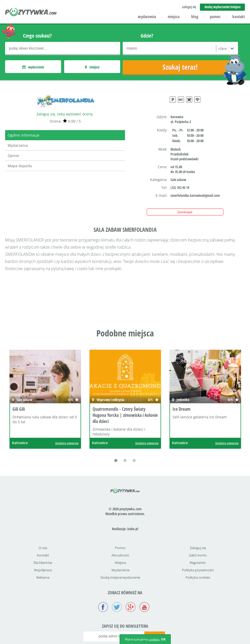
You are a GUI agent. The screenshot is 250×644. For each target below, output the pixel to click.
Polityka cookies (198, 577)
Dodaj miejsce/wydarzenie (120, 577)
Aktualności (120, 555)
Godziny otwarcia (67, 443)
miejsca (174, 17)
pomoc (215, 17)
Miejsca (120, 563)
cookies (154, 639)
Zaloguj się (198, 548)
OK (163, 639)
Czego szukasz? (37, 36)
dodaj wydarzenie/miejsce (223, 7)
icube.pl (133, 529)
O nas (43, 548)
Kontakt (43, 555)
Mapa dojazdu (20, 166)
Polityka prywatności (198, 570)
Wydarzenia (18, 145)
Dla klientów (43, 563)
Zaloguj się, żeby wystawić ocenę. (65, 114)
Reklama (43, 577)
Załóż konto (198, 555)
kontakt (239, 17)
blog (195, 17)
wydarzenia (147, 17)
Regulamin (198, 563)
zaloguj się (189, 7)
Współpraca (43, 570)
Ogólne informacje (24, 135)
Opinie (13, 156)
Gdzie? (147, 36)
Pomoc (120, 548)
